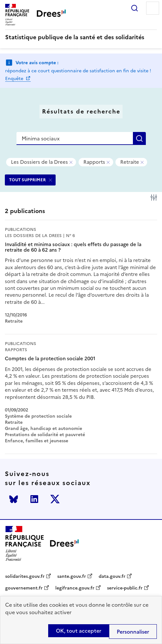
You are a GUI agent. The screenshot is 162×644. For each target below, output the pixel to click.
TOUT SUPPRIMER (27, 180)
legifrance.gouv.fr (75, 588)
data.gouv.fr (112, 577)
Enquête (15, 79)
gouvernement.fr (24, 588)
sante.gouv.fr (72, 577)
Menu (153, 8)
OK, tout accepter (79, 631)
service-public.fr (125, 588)
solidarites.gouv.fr (25, 577)
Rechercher (135, 8)
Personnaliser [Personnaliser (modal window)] (133, 632)
